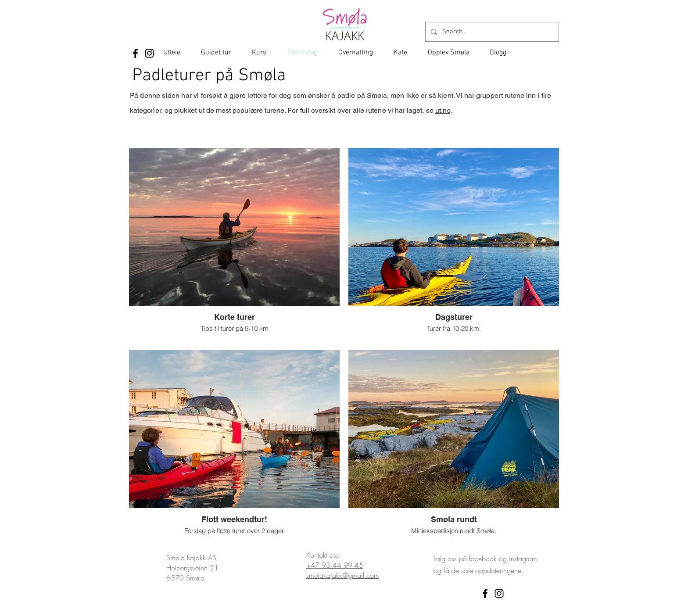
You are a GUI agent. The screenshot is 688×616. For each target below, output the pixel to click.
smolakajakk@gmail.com (343, 575)
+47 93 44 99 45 (335, 565)
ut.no (443, 110)
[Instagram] (149, 53)
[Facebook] (135, 53)
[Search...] (491, 32)
